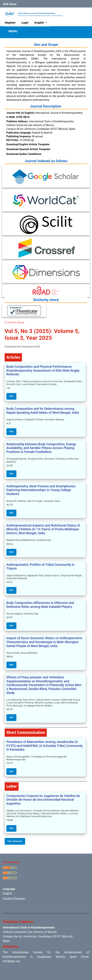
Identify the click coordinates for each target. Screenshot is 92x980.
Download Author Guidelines (24, 154)
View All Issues (15, 841)
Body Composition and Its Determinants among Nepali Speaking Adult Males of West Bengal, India (43, 411)
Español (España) (14, 899)
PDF (11, 396)
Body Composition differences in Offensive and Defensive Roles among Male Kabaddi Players (40, 605)
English (42, 22)
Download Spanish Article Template (28, 149)
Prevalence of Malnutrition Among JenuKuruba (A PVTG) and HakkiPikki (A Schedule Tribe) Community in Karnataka (45, 746)
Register (10, 23)
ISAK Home (10, 4)
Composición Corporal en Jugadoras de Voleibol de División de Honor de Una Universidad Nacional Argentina (43, 800)
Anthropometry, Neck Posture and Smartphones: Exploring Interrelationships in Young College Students (41, 490)
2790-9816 (23, 117)
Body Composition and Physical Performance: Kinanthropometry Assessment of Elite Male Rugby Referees (43, 370)
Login (25, 23)
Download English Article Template (28, 144)
